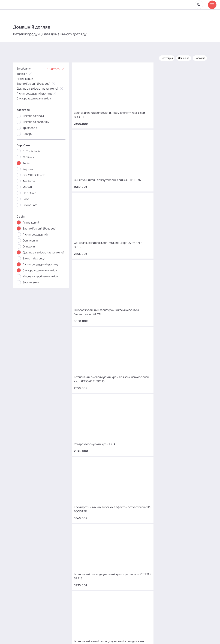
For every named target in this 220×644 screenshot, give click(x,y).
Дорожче (197, 58)
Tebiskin (27, 73)
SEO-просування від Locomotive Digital (164, 636)
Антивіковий (30, 78)
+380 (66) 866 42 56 (39, 591)
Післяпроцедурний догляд (39, 93)
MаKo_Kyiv (139, 611)
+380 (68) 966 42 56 (39, 536)
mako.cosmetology (89, 611)
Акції (61, 636)
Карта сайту (121, 636)
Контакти (103, 636)
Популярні (164, 58)
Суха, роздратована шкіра (39, 98)
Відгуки (88, 636)
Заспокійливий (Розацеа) (39, 83)
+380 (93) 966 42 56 (39, 563)
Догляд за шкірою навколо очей (43, 88)
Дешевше (181, 58)
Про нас (74, 636)
